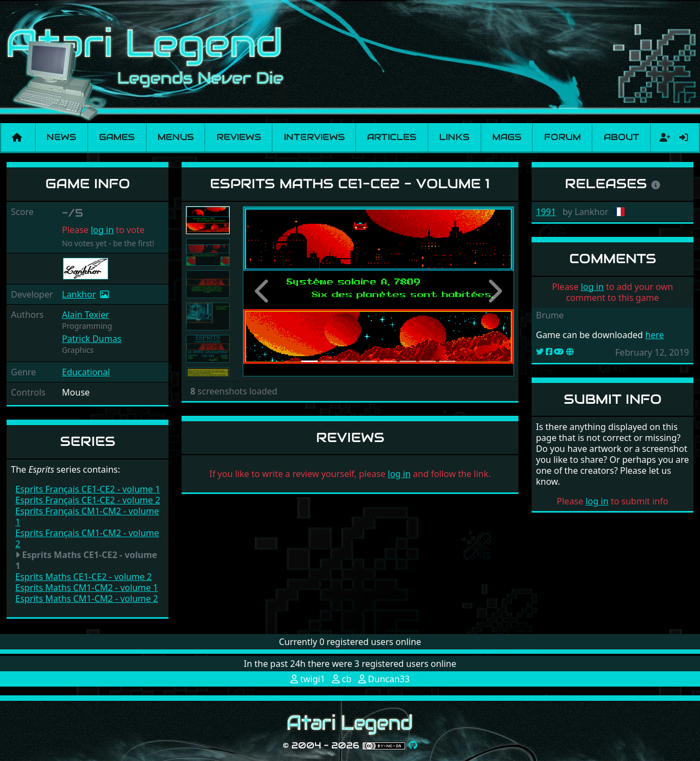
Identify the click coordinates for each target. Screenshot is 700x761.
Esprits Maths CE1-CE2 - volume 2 (84, 577)
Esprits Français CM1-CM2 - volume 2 (87, 538)
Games (117, 137)
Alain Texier (85, 315)
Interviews (314, 137)
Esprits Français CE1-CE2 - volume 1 (88, 489)
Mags (507, 137)
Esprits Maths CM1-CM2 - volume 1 (87, 588)
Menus (176, 137)
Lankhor (79, 294)
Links (454, 137)
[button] (263, 291)
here (655, 335)
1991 (546, 212)
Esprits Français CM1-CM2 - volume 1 (87, 516)
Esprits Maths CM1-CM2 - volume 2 (87, 599)
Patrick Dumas (92, 339)
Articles (392, 137)
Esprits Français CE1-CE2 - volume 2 (88, 500)
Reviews (239, 137)
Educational (86, 372)
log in (102, 230)
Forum (562, 137)
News (61, 137)
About (622, 137)
